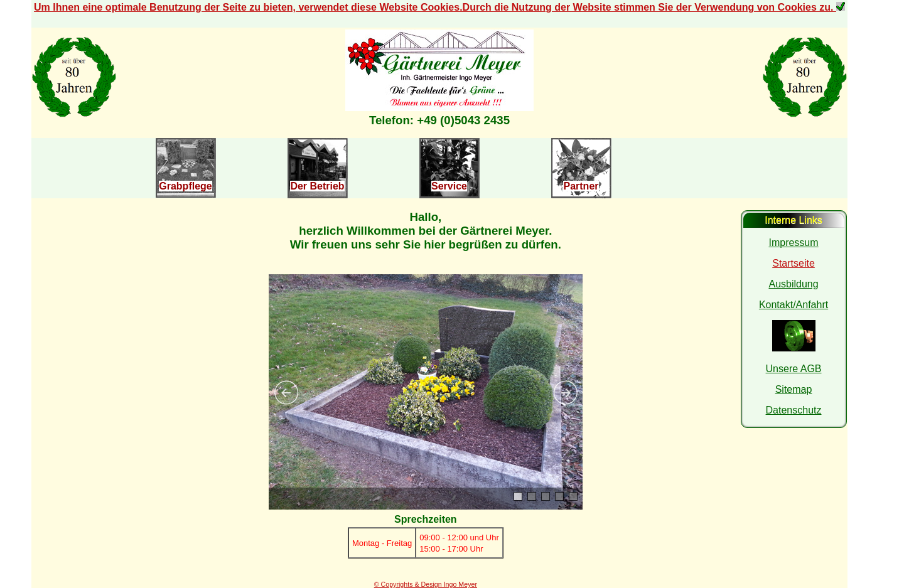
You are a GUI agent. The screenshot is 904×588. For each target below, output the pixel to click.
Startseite (794, 263)
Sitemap (794, 389)
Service (449, 186)
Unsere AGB (794, 369)
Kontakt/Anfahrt (794, 305)
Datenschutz (794, 410)
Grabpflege (185, 186)
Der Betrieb (317, 186)
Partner (581, 186)
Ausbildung (793, 284)
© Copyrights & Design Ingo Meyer (426, 584)
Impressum (793, 243)
